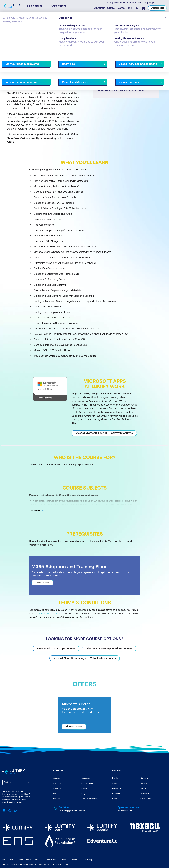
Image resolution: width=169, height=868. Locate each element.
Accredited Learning (90, 799)
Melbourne (117, 788)
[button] (43, 66)
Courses (6, 27)
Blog (129, 8)
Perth (115, 799)
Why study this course (16, 67)
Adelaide (144, 783)
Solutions (57, 783)
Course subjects (58, 67)
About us (100, 8)
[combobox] (4, 782)
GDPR (63, 859)
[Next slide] (82, 67)
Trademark (76, 859)
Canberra (144, 778)
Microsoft (18, 27)
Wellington (145, 793)
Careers (57, 799)
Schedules (86, 778)
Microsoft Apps (33, 27)
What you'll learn (38, 67)
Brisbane (116, 793)
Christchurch (146, 799)
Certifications (87, 783)
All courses (94, 67)
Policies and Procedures (29, 859)
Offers (111, 8)
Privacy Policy (8, 859)
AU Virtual (108, 67)
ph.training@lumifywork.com (72, 810)
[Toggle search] (137, 8)
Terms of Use (50, 859)
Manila (115, 778)
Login (152, 3)
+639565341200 (133, 3)
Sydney (115, 783)
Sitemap (89, 859)
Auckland (144, 788)
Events (121, 8)
